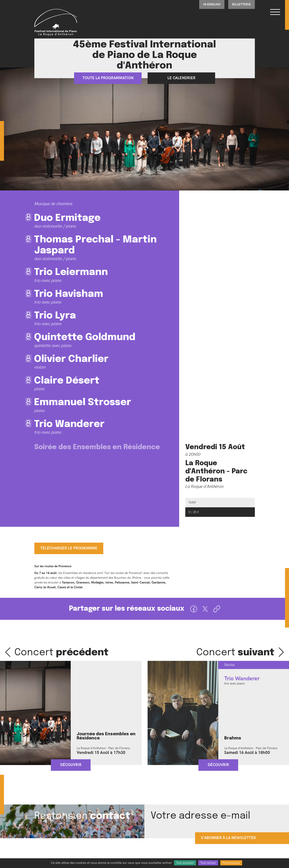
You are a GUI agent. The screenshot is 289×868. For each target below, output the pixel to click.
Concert (62, 653)
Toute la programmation (108, 78)
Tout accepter (185, 863)
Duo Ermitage (67, 218)
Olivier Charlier (71, 359)
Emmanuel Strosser (83, 402)
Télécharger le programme (69, 548)
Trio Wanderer (69, 424)
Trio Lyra (55, 316)
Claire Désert (67, 381)
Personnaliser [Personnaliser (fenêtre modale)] (231, 863)
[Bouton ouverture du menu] (275, 12)
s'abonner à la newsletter (228, 838)
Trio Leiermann (71, 272)
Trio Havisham (69, 294)
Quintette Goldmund (85, 337)
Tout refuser (208, 863)
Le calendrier (181, 78)
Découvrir (71, 765)
